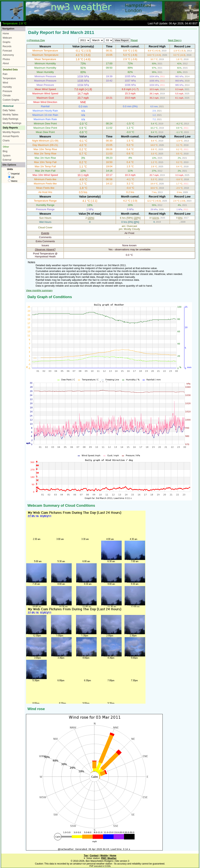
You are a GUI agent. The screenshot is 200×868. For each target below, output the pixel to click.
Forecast (7, 51)
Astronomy (8, 55)
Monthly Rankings (12, 123)
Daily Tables (9, 110)
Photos (6, 59)
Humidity (7, 87)
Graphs (7, 42)
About (6, 63)
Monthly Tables (11, 115)
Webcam (7, 38)
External (7, 160)
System (7, 156)
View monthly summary (39, 290)
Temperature (9, 78)
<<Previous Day (36, 40)
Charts (6, 141)
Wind (5, 83)
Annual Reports (11, 136)
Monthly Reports (11, 132)
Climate (7, 96)
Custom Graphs (11, 100)
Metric (13, 181)
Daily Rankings (11, 119)
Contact (94, 856)
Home (6, 34)
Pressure (7, 91)
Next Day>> (175, 40)
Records (7, 46)
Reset (134, 40)
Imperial (14, 174)
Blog (5, 151)
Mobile (104, 856)
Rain (5, 74)
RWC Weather (109, 858)
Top (86, 856)
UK (11, 177)
